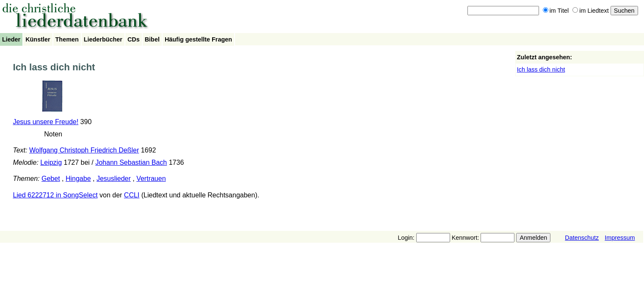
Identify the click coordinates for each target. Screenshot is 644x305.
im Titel (556, 11)
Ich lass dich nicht (541, 69)
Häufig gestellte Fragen (198, 39)
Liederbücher (103, 39)
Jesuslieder (114, 179)
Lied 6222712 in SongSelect (55, 195)
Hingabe (78, 179)
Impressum (620, 238)
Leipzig (51, 162)
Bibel (152, 39)
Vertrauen (151, 179)
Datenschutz (582, 238)
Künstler (38, 39)
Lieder (11, 39)
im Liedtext (591, 11)
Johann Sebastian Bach (131, 162)
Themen (67, 39)
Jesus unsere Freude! (46, 122)
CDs (134, 39)
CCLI (132, 195)
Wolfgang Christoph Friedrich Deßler (84, 150)
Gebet (51, 179)
